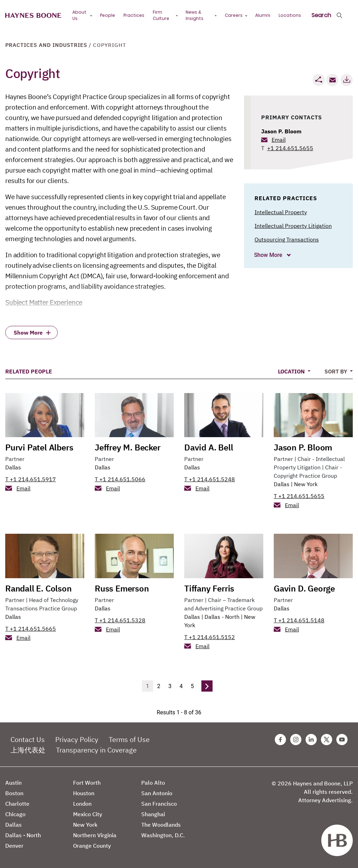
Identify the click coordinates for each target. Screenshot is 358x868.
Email (279, 140)
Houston (84, 793)
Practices (134, 15)
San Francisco (159, 804)
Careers (234, 15)
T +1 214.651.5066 (120, 479)
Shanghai (153, 814)
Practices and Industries (46, 45)
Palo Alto (153, 783)
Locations (290, 15)
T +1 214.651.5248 (210, 479)
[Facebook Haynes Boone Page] (280, 740)
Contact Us (28, 739)
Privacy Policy (77, 739)
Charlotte (17, 804)
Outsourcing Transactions (287, 239)
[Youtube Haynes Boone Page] (342, 740)
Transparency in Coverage (96, 750)
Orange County (92, 846)
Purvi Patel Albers (39, 447)
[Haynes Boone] (33, 16)
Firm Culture (161, 15)
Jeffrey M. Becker (128, 447)
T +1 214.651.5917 (31, 479)
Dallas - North (222, 617)
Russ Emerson (122, 588)
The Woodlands (161, 825)
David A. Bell (209, 447)
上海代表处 (28, 750)
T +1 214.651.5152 (210, 637)
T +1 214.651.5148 (299, 620)
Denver (14, 846)
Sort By (336, 371)
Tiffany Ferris (209, 588)
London (82, 804)
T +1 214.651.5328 (120, 620)
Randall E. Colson (38, 588)
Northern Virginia (95, 835)
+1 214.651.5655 (290, 148)
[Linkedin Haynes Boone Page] (311, 740)
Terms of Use (129, 739)
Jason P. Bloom (281, 131)
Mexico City (88, 814)
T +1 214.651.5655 (299, 496)
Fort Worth (87, 783)
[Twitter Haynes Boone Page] (327, 740)
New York (306, 484)
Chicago (15, 814)
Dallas (13, 467)
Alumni (263, 15)
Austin (13, 783)
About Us (79, 15)
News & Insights (195, 15)
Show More (269, 255)
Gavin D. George (304, 588)
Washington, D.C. (163, 835)
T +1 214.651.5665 (31, 629)
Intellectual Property (281, 212)
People (108, 15)
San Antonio (157, 793)
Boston (14, 793)
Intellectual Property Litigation (293, 226)
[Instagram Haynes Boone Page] (296, 740)
